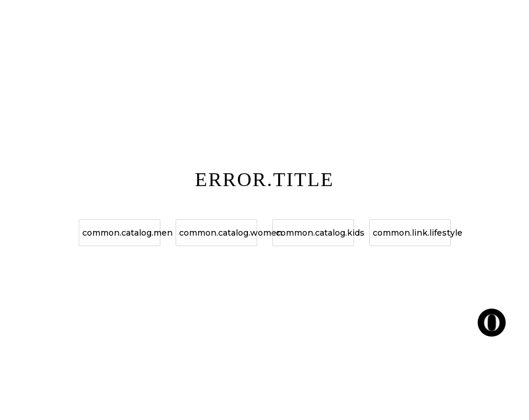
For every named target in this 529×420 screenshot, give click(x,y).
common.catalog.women (218, 233)
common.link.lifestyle (412, 233)
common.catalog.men (121, 233)
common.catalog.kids (315, 233)
